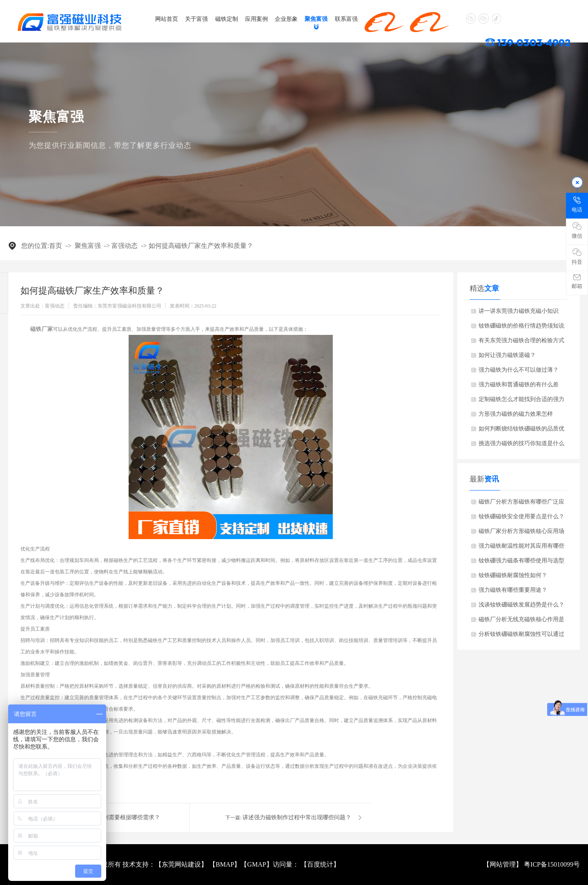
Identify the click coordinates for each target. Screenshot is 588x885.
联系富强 (346, 19)
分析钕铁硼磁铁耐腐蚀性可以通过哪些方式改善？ (521, 636)
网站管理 (503, 864)
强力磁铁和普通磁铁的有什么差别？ (519, 387)
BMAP (225, 864)
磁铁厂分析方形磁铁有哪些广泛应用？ (521, 504)
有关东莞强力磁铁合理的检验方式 (521, 340)
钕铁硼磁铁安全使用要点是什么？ (521, 516)
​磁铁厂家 (42, 329)
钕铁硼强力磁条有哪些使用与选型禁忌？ (521, 563)
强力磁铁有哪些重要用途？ (513, 590)
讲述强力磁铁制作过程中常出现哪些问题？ (297, 817)
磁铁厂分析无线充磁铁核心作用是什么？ (521, 622)
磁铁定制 (227, 19)
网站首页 (167, 19)
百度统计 (320, 864)
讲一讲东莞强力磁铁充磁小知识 (519, 311)
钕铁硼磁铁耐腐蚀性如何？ (513, 575)
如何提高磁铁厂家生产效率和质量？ (201, 246)
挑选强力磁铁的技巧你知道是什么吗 (521, 446)
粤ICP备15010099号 (552, 864)
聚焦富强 (316, 19)
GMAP (256, 864)
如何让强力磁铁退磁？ (507, 355)
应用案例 (256, 19)
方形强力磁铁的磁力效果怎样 (516, 414)
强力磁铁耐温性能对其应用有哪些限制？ (521, 548)
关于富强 (196, 19)
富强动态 (125, 246)
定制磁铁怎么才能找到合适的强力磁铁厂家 (521, 401)
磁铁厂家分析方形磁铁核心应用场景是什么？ (521, 533)
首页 (56, 246)
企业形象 (286, 19)
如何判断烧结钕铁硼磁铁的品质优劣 (521, 431)
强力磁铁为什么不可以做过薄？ (519, 370)
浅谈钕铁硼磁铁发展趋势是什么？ (521, 605)
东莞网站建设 (181, 864)
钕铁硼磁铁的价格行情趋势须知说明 (521, 328)
